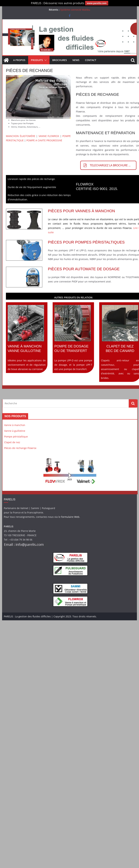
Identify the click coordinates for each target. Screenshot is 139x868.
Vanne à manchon (15, 425)
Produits (37, 60)
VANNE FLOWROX (49, 136)
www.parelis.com (97, 3)
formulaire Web (70, 517)
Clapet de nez (12, 442)
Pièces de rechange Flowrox (20, 448)
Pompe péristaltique (16, 437)
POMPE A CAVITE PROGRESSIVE (44, 140)
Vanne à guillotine (15, 431)
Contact (91, 60)
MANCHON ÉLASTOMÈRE (21, 136)
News (76, 60)
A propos (19, 60)
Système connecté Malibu (75, 10)
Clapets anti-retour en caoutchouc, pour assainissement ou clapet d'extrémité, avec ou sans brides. (120, 342)
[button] (45, 60)
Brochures (60, 60)
